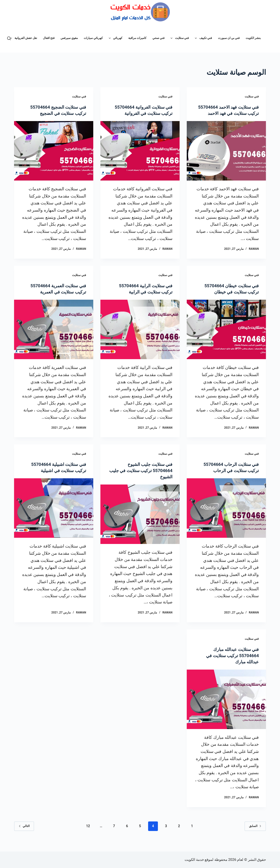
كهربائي (115, 38)
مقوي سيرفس (69, 38)
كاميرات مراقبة (137, 38)
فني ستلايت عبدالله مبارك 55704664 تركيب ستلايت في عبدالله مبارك (229, 662)
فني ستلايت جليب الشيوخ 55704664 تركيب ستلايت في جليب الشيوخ (143, 477)
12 (88, 832)
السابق (255, 832)
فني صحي (158, 38)
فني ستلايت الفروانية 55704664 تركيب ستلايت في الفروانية (143, 113)
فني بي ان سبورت (229, 38)
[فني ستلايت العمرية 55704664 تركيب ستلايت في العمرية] (54, 336)
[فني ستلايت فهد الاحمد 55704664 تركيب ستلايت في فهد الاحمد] (226, 157)
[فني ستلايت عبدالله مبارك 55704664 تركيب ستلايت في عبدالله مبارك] (226, 706)
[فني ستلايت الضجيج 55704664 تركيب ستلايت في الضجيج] (54, 151)
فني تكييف (202, 38)
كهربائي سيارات (93, 38)
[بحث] (9, 38)
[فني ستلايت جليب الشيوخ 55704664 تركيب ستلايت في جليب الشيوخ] (140, 520)
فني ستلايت (179, 38)
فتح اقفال (49, 38)
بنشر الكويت (253, 38)
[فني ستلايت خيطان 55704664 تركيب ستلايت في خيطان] (226, 336)
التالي (24, 832)
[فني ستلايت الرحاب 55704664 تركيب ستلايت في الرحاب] (226, 514)
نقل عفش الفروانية (22, 38)
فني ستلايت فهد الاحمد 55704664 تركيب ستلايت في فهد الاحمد (229, 113)
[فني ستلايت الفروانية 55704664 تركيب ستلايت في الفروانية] (140, 157)
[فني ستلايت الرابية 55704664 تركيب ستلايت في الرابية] (140, 336)
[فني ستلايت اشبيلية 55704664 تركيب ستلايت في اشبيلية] (54, 514)
